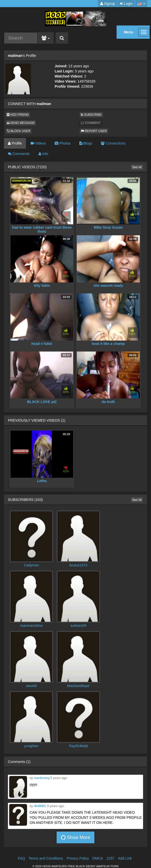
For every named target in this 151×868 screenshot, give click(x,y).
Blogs (86, 143)
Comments (19, 154)
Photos (62, 143)
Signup (108, 4)
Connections (113, 143)
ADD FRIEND (18, 115)
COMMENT (91, 123)
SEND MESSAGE (21, 123)
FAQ (21, 858)
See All (137, 167)
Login (126, 4)
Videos (38, 143)
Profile (15, 143)
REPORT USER (94, 131)
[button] (141, 4)
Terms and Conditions (46, 858)
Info (43, 154)
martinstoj (42, 778)
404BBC (40, 806)
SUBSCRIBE (91, 115)
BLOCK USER (19, 131)
